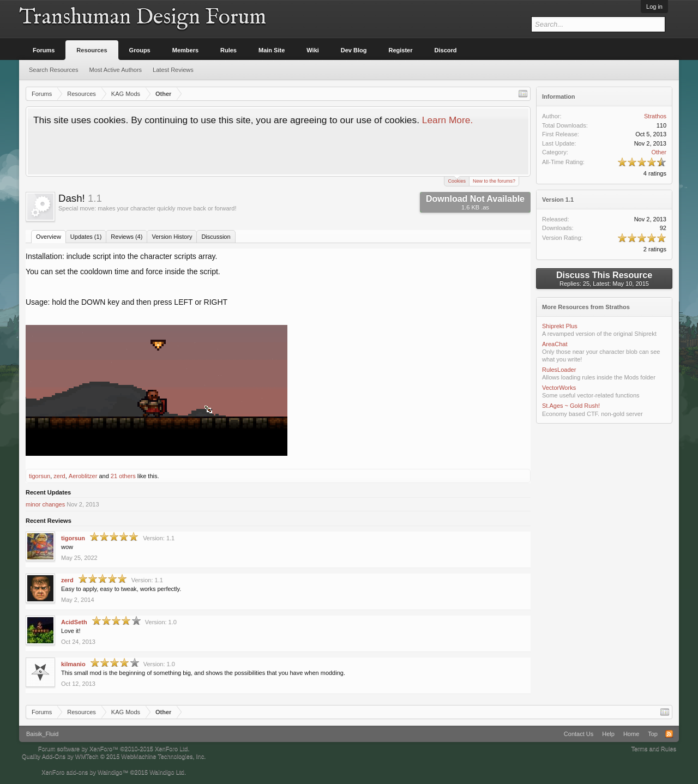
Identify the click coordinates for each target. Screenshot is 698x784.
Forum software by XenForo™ (114, 749)
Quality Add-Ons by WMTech (114, 756)
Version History (172, 237)
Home (631, 734)
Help (608, 734)
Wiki (313, 50)
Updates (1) (86, 237)
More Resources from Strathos (586, 307)
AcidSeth (74, 622)
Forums (44, 50)
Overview (49, 237)
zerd (59, 476)
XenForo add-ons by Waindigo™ (85, 772)
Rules (228, 50)
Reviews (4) (127, 237)
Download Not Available (475, 202)
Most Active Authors (116, 70)
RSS (669, 734)
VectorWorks (559, 388)
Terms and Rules (654, 749)
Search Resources (54, 70)
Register (401, 50)
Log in (654, 7)
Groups (140, 50)
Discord (446, 50)
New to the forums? (494, 181)
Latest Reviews (173, 70)
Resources (92, 50)
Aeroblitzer (83, 476)
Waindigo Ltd (167, 772)
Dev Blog (354, 50)
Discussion (216, 237)
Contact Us (579, 734)
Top (653, 734)
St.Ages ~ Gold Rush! (571, 406)
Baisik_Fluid (42, 734)
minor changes (45, 504)
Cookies (457, 180)
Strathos (655, 116)
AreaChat (555, 344)
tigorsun (40, 476)
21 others (123, 476)
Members (185, 50)
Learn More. (447, 120)
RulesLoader (559, 370)
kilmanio (73, 664)
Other (659, 152)
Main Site (272, 50)
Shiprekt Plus (560, 326)
